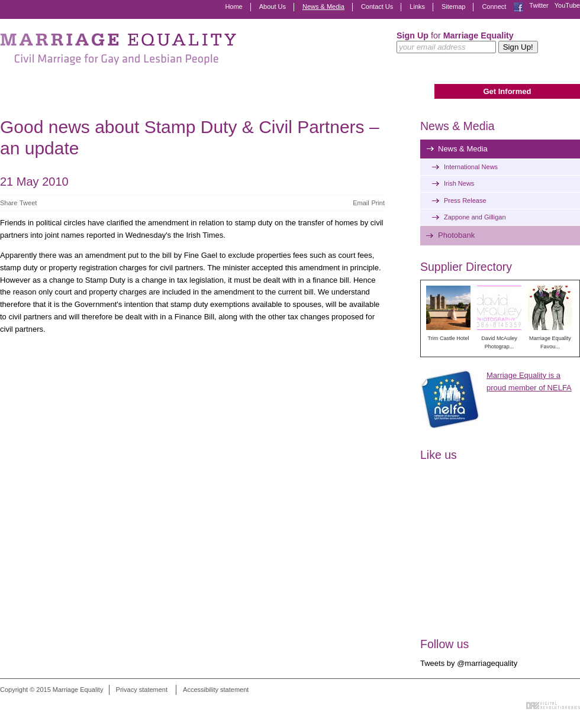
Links (417, 7)
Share (9, 203)
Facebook (518, 7)
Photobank (456, 235)
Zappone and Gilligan (475, 217)
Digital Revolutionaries (553, 706)
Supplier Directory (466, 267)
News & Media (323, 7)
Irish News (459, 183)
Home (233, 7)
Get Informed (507, 91)
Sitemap (453, 7)
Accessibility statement (216, 690)
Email (361, 203)
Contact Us (377, 7)
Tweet (28, 203)
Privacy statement (142, 690)
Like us (439, 455)
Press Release (465, 200)
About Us (273, 7)
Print (378, 203)
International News (471, 167)
